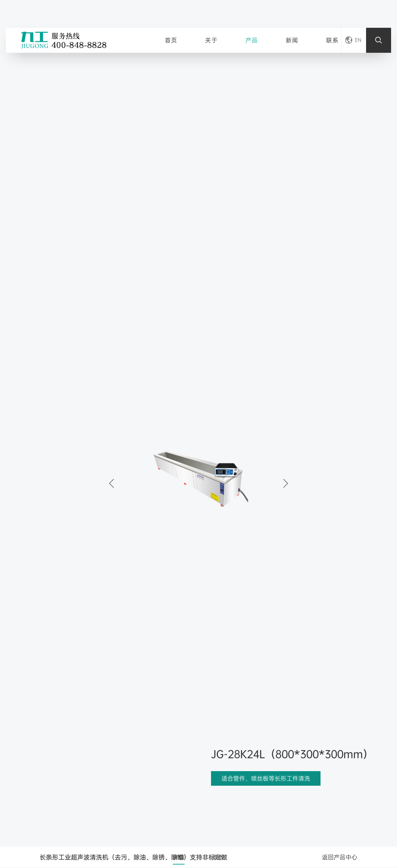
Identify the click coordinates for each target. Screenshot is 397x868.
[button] (286, 483)
